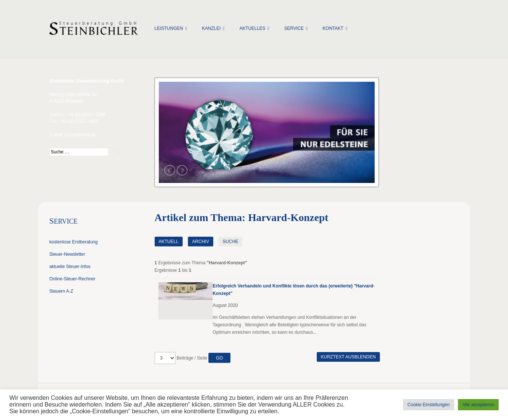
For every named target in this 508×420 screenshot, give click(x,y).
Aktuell (169, 242)
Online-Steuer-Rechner (72, 279)
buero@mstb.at (80, 135)
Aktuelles (252, 28)
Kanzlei (211, 28)
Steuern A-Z (61, 291)
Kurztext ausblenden (348, 357)
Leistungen (169, 28)
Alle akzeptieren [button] (478, 405)
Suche (230, 242)
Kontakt (333, 28)
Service (294, 28)
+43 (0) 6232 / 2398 (86, 115)
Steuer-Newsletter (67, 254)
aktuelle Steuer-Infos (70, 267)
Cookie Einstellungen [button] (429, 405)
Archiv (200, 242)
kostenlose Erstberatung (73, 242)
